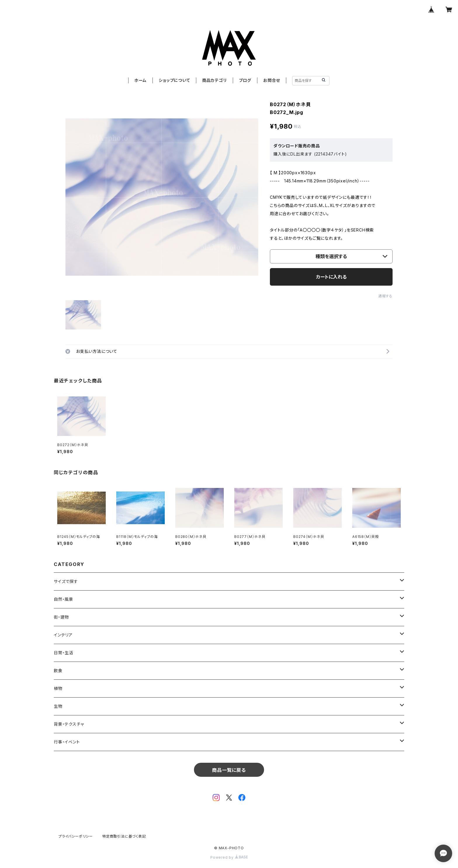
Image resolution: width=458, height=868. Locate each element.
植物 (58, 688)
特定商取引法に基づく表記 (124, 836)
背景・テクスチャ (69, 724)
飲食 (58, 671)
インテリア (63, 635)
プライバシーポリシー (76, 836)
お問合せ (272, 80)
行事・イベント (67, 742)
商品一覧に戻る (229, 770)
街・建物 (61, 617)
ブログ (245, 80)
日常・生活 (64, 653)
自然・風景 (64, 599)
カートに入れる (331, 277)
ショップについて (174, 80)
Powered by (229, 857)
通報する (385, 296)
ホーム (140, 80)
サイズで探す (66, 581)
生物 (58, 706)
